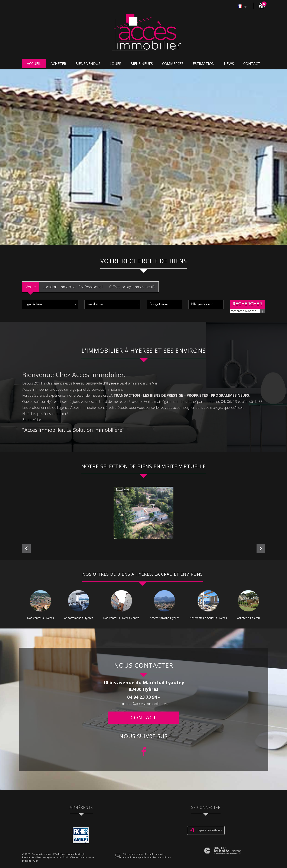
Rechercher (247, 304)
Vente (31, 287)
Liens (58, 857)
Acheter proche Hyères (165, 618)
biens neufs (142, 64)
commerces (173, 64)
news (229, 64)
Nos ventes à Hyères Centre (121, 618)
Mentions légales (45, 857)
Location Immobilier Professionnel (73, 287)
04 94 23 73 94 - (143, 697)
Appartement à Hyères (79, 618)
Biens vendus (88, 64)
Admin (66, 857)
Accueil (34, 64)
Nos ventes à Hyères (41, 618)
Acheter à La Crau (248, 618)
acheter (58, 64)
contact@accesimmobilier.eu (143, 704)
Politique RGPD (30, 861)
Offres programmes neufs (132, 287)
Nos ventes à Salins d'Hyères (208, 618)
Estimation (204, 64)
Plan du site (28, 857)
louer (115, 64)
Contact (252, 64)
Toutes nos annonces (82, 857)
